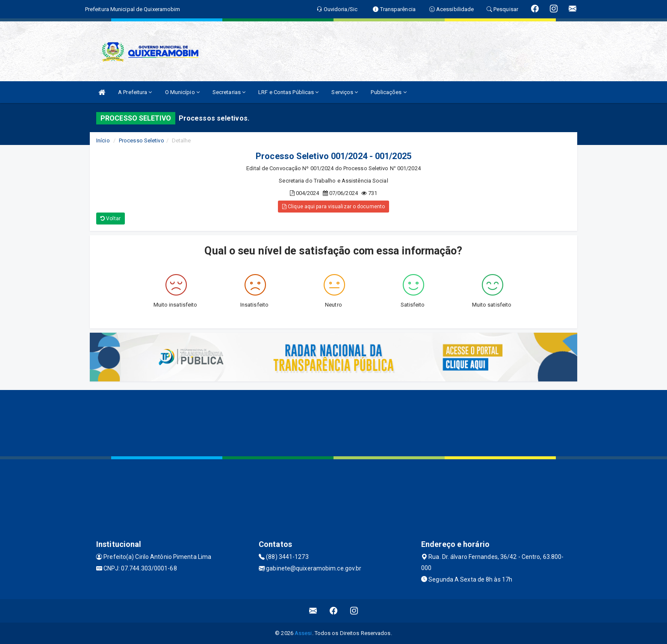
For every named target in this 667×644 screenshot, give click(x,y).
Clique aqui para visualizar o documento (333, 207)
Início (103, 140)
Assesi (303, 633)
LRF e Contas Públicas (288, 92)
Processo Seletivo (142, 140)
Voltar (111, 219)
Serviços (345, 92)
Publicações (388, 92)
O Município (182, 92)
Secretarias (229, 92)
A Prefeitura (135, 92)
